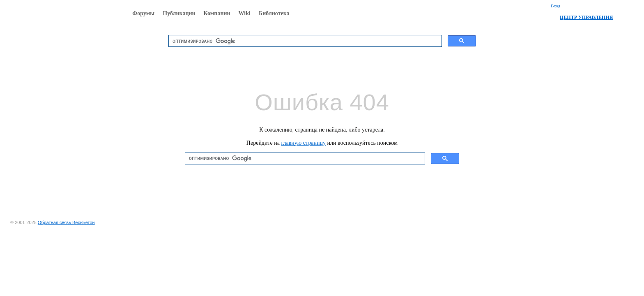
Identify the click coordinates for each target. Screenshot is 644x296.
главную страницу (304, 143)
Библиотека (274, 13)
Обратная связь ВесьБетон (66, 222)
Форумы (143, 13)
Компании (217, 13)
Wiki (245, 13)
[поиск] (304, 41)
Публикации (179, 13)
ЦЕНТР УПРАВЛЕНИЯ (586, 17)
